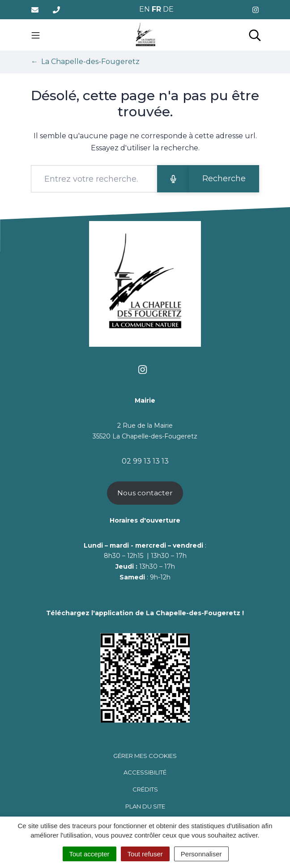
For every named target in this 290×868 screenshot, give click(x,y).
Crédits (145, 789)
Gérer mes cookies (145, 756)
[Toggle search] (255, 35)
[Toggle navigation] (36, 35)
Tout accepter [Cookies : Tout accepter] (90, 854)
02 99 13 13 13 (145, 461)
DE (168, 9)
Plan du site (145, 806)
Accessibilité (145, 772)
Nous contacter (145, 493)
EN (145, 9)
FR (156, 9)
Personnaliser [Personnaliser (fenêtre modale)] (201, 854)
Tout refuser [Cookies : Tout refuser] (145, 854)
